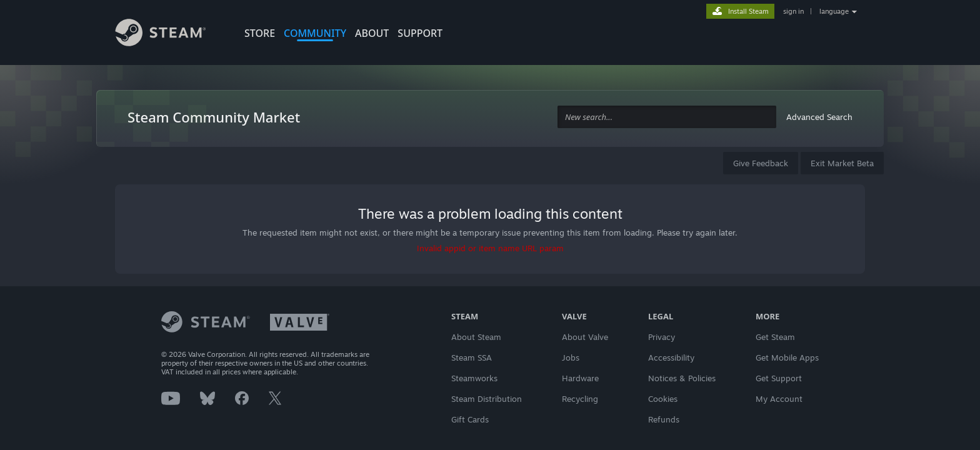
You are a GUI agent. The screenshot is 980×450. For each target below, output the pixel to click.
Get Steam (775, 337)
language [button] (834, 11)
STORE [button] (260, 33)
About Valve (585, 337)
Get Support (779, 378)
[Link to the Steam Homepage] (170, 34)
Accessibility (671, 357)
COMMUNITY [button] (315, 33)
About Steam (476, 337)
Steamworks (474, 378)
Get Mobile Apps (787, 357)
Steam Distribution (487, 399)
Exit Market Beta (842, 163)
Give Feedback (761, 163)
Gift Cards (470, 419)
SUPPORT (420, 33)
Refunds (664, 419)
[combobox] (667, 117)
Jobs (571, 357)
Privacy (662, 337)
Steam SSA (472, 357)
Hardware (580, 378)
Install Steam (748, 11)
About (372, 33)
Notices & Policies (682, 378)
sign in (793, 11)
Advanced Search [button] (819, 117)
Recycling (580, 399)
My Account (779, 399)
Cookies (663, 399)
